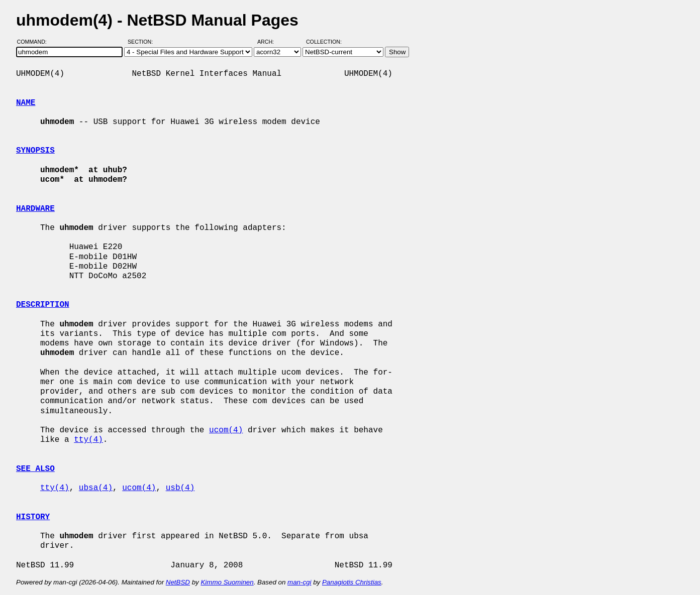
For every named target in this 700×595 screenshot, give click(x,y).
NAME (26, 103)
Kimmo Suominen (227, 582)
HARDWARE (35, 209)
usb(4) (180, 488)
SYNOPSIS (35, 151)
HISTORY (33, 517)
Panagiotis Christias (352, 582)
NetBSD (178, 582)
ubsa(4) (96, 488)
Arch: (270, 42)
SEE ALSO (35, 469)
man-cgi (299, 582)
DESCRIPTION (43, 305)
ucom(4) (226, 430)
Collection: (324, 42)
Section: (142, 42)
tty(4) (88, 440)
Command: (35, 42)
